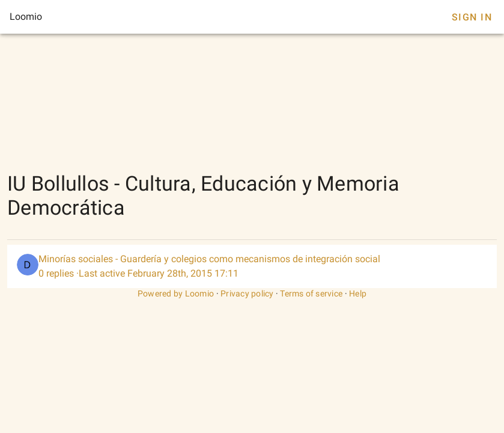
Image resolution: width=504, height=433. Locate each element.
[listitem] (252, 266)
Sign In (472, 17)
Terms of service (311, 293)
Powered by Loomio (176, 293)
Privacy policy (247, 293)
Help (358, 293)
